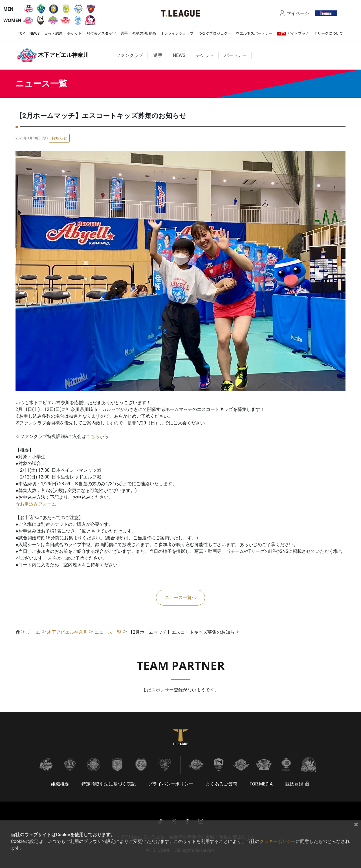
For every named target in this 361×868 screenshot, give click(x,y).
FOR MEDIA (261, 784)
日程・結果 (53, 33)
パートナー (235, 55)
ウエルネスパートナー (254, 33)
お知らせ (59, 138)
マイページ (298, 13)
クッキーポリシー (278, 841)
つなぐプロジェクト (215, 33)
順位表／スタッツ (101, 33)
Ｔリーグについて (329, 33)
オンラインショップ (177, 33)
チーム (34, 632)
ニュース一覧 (108, 632)
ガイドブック (293, 33)
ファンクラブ (129, 55)
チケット (74, 33)
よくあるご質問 (221, 784)
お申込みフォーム (38, 504)
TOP (21, 33)
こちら (93, 436)
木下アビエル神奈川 (67, 632)
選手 (124, 33)
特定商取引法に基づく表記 (109, 784)
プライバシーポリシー (171, 784)
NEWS (34, 33)
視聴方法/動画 (144, 33)
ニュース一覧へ (180, 597)
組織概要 (60, 784)
